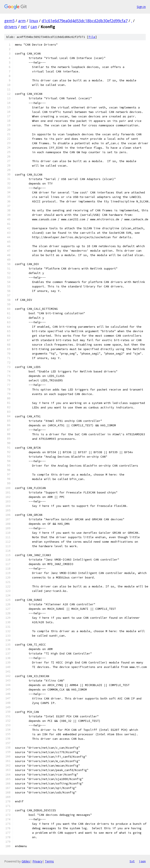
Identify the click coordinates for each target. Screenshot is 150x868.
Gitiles (26, 861)
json (142, 861)
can (34, 27)
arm (22, 21)
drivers (11, 27)
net (24, 27)
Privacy (37, 861)
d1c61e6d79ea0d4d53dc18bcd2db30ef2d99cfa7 (85, 21)
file (92, 37)
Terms (49, 861)
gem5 (9, 21)
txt (132, 861)
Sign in (141, 7)
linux (34, 21)
